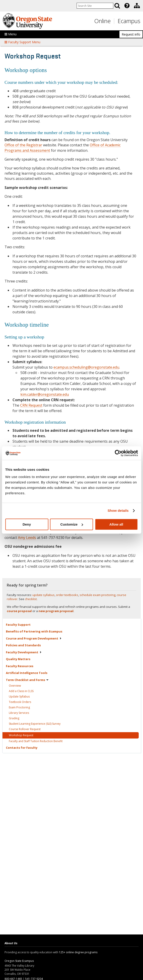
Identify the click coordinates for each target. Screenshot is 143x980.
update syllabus (44, 595)
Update (19, 696)
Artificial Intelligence (27, 673)
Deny (27, 524)
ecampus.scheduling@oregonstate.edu (86, 367)
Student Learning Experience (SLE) (35, 724)
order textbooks (67, 595)
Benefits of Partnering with (34, 631)
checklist (31, 599)
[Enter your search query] (95, 6)
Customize (72, 524)
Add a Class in (21, 691)
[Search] (117, 6)
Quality (18, 659)
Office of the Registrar (23, 145)
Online (102, 21)
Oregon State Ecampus (19, 961)
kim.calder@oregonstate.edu (45, 394)
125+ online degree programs (78, 952)
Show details (118, 511)
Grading (14, 718)
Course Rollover (25, 729)
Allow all (116, 524)
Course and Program (34, 638)
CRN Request (31, 405)
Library (19, 713)
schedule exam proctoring (97, 595)
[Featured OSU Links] (127, 6)
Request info (131, 34)
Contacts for (22, 748)
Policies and (23, 645)
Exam (19, 707)
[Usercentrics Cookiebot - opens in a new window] (118, 453)
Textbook (20, 702)
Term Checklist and (27, 680)
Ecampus (129, 21)
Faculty (18, 625)
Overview (15, 686)
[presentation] (127, 6)
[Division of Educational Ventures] (137, 6)
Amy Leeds (27, 538)
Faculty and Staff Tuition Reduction (36, 741)
